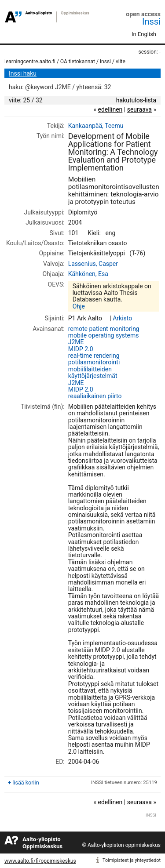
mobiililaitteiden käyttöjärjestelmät (93, 372)
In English (144, 34)
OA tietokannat (78, 62)
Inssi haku (23, 73)
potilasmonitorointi (94, 362)
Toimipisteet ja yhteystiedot (132, 860)
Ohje (79, 306)
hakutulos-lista (136, 100)
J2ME (76, 342)
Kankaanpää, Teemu (96, 126)
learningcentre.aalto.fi (30, 62)
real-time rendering (94, 356)
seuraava (139, 109)
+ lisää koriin (24, 783)
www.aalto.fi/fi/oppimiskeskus (40, 861)
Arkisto (122, 318)
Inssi (151, 22)
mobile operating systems (104, 335)
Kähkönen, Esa (88, 274)
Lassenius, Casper (93, 264)
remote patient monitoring (104, 329)
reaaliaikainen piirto (95, 396)
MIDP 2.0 (81, 349)
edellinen (110, 109)
